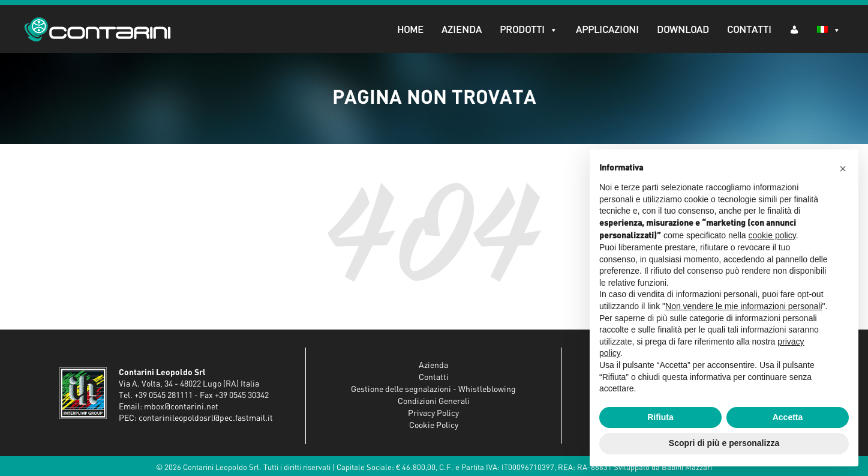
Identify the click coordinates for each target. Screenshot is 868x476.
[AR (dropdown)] (794, 29)
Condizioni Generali (434, 402)
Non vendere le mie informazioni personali (744, 306)
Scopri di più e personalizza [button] (724, 443)
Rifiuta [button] (660, 417)
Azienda (462, 30)
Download (683, 30)
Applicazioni (607, 30)
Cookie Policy (434, 426)
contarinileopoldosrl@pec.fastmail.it (206, 418)
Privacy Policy (433, 414)
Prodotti (529, 30)
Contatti (749, 30)
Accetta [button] (788, 417)
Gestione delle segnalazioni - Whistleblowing (433, 390)
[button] (843, 169)
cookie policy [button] (772, 235)
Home (410, 30)
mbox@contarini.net (181, 407)
